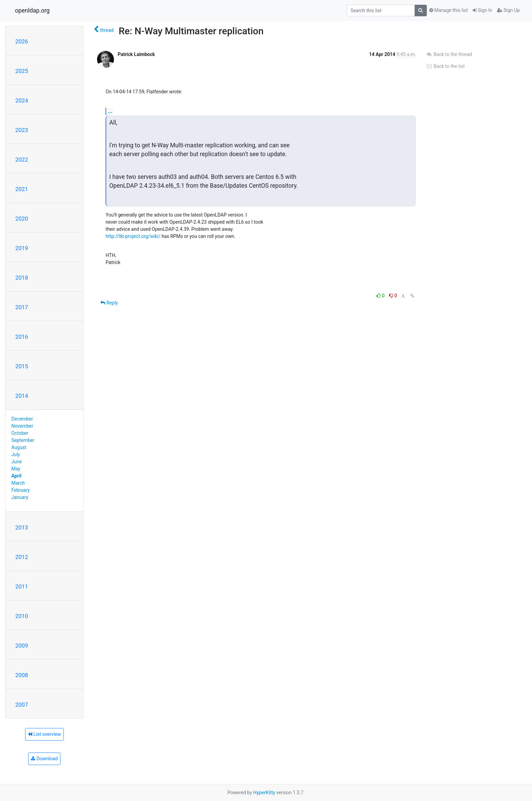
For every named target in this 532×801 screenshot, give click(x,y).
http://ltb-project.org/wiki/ (133, 236)
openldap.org (32, 11)
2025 (22, 71)
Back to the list (445, 66)
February (21, 490)
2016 (22, 337)
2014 (22, 396)
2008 (22, 675)
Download (44, 759)
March (18, 483)
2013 (22, 527)
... (110, 111)
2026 (22, 41)
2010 (22, 616)
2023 (22, 130)
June (17, 462)
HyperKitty (264, 793)
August (19, 447)
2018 (22, 278)
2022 (22, 160)
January (20, 497)
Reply (109, 303)
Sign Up (508, 10)
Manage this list (449, 10)
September (23, 440)
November (22, 426)
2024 (22, 100)
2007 (22, 705)
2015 (22, 366)
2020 (22, 219)
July (16, 454)
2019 (22, 248)
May (16, 469)
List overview (44, 734)
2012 (22, 557)
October (20, 433)
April (17, 476)
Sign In (482, 10)
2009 (22, 646)
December (22, 419)
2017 (22, 307)
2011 (22, 586)
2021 (22, 189)
